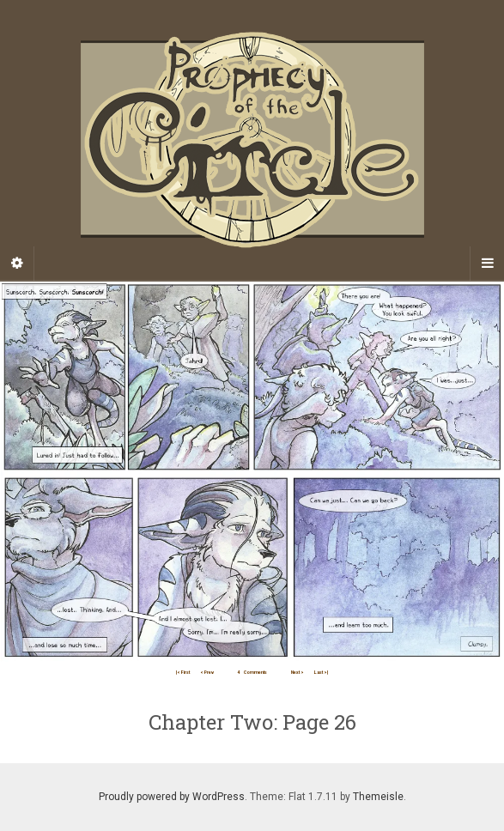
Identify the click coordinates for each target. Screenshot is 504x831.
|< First (183, 672)
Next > (298, 672)
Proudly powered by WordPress (172, 797)
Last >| (321, 672)
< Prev (207, 672)
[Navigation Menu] (487, 264)
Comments (252, 672)
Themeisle (378, 797)
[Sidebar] (17, 264)
